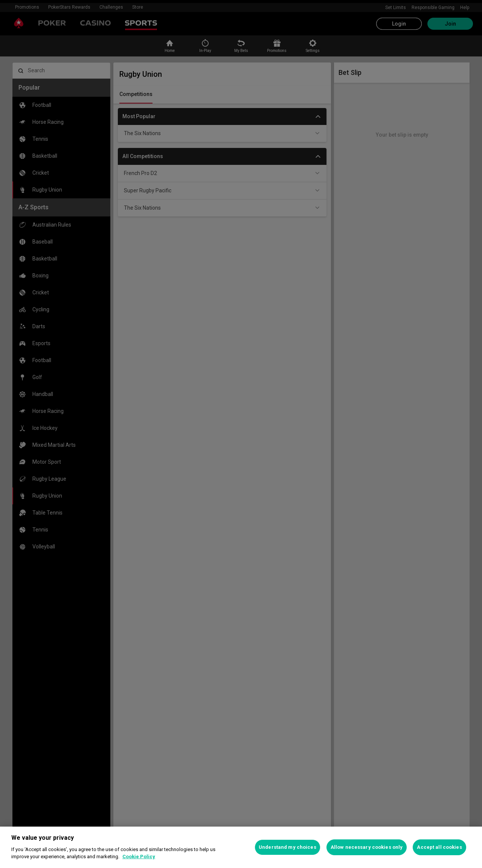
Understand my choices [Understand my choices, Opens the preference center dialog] (288, 847)
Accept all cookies (439, 847)
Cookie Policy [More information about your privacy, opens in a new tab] (139, 857)
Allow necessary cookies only (367, 847)
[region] (241, 847)
